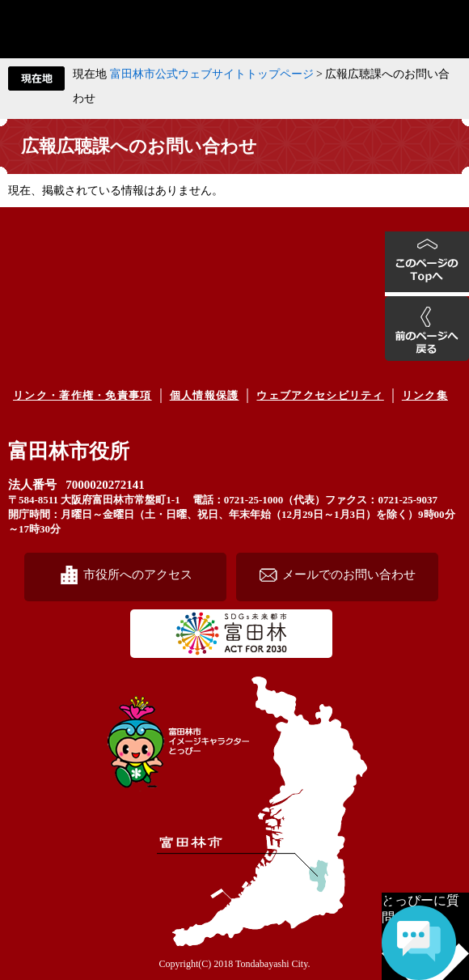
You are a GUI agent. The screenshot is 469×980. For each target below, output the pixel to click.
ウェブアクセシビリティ (320, 395)
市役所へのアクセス (138, 574)
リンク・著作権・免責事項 (82, 395)
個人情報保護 (205, 395)
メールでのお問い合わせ (349, 574)
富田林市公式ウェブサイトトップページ (212, 74)
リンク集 (425, 395)
